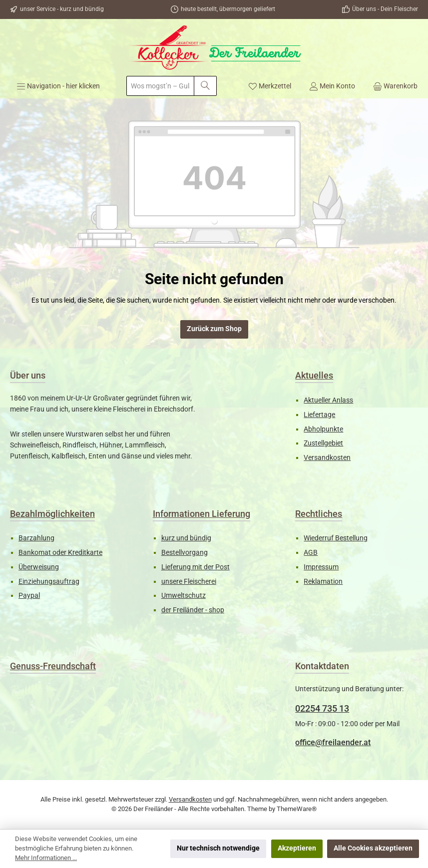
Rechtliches (319, 514)
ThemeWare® (297, 809)
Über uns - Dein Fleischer (385, 9)
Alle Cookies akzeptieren (373, 848)
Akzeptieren (297, 848)
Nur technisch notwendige (218, 848)
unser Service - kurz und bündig (62, 9)
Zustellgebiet (323, 443)
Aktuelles (314, 375)
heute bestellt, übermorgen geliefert (228, 9)
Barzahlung (36, 538)
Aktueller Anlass (328, 400)
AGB (311, 553)
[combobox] (160, 86)
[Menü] (58, 86)
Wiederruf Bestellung (336, 538)
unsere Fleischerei (189, 582)
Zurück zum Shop (214, 329)
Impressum (321, 567)
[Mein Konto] (332, 86)
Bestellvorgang (185, 553)
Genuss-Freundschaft (53, 666)
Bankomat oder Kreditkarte (60, 553)
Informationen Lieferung (202, 514)
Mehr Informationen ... (46, 858)
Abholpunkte (323, 429)
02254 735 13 (322, 708)
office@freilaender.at (333, 742)
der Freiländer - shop (193, 610)
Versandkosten (327, 458)
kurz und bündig (186, 538)
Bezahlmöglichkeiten (52, 514)
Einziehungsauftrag (49, 582)
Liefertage (319, 415)
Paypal (29, 596)
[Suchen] (205, 86)
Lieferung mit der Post (196, 567)
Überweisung (39, 567)
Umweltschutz (184, 596)
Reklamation (323, 582)
